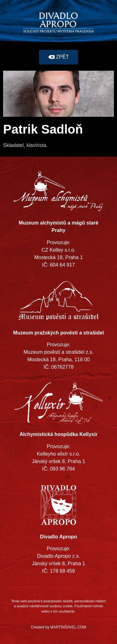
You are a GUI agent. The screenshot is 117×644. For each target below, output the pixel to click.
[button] (59, 57)
